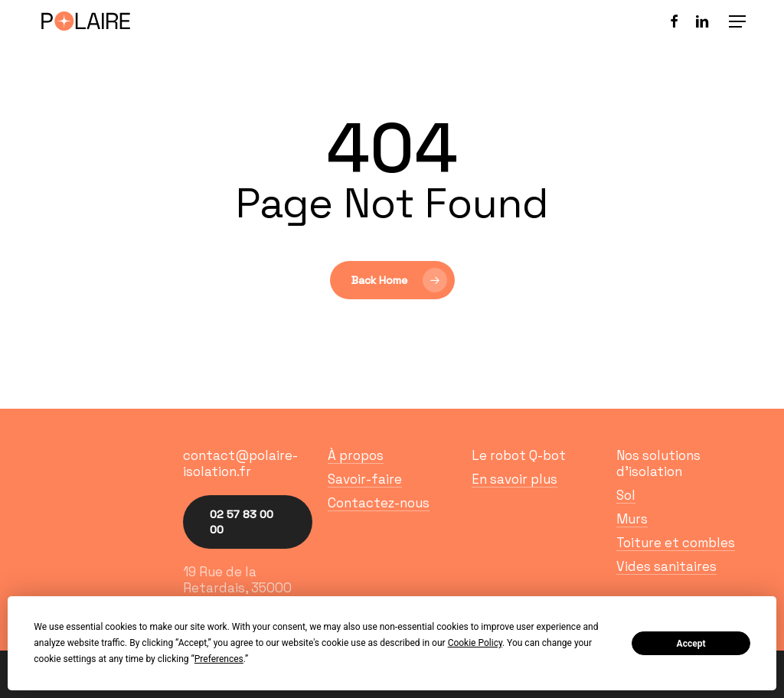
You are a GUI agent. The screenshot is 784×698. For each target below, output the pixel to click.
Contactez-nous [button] (379, 503)
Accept (691, 644)
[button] (737, 21)
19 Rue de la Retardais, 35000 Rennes (237, 588)
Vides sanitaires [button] (666, 567)
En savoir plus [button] (514, 479)
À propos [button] (356, 456)
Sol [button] (626, 496)
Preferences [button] (219, 659)
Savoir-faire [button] (365, 479)
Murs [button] (632, 519)
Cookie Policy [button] (475, 643)
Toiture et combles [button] (676, 543)
